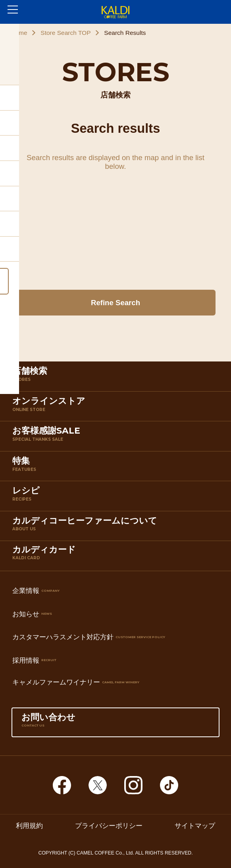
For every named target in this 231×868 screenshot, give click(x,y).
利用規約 (29, 826)
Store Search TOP (65, 33)
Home (19, 33)
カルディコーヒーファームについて (117, 528)
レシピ (117, 497)
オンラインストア (117, 408)
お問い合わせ (115, 724)
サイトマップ (195, 826)
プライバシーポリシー (109, 826)
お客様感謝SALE (117, 438)
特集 (117, 468)
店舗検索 (117, 378)
